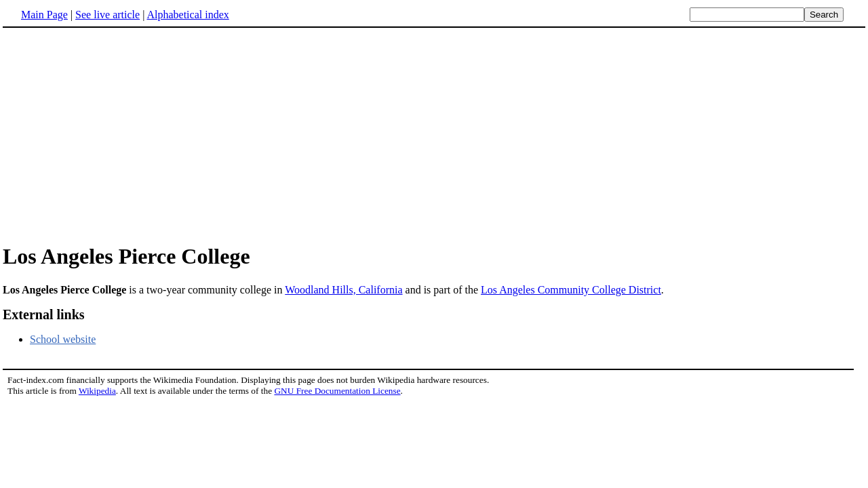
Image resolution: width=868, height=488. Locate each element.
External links (44, 314)
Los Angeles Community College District (571, 290)
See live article (107, 15)
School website (63, 339)
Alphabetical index (188, 15)
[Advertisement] (117, 135)
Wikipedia (97, 391)
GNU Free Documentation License (337, 391)
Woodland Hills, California (343, 290)
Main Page (44, 15)
